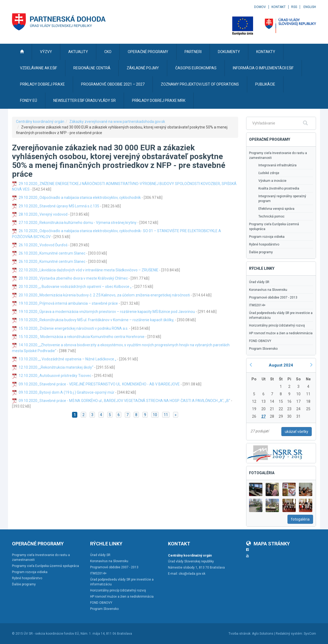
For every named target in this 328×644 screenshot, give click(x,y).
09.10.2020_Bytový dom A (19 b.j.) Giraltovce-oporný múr (67, 392)
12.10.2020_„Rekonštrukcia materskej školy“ (56, 367)
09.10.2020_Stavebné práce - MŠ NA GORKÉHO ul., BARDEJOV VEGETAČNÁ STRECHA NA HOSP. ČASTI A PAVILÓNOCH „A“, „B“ (124, 401)
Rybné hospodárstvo (264, 244)
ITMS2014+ (257, 305)
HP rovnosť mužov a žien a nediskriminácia (281, 333)
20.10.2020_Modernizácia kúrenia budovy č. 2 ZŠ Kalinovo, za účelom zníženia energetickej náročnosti (104, 295)
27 (263, 416)
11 (166, 415)
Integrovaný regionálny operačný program (282, 199)
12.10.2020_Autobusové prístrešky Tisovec (55, 376)
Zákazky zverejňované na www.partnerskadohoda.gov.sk (117, 122)
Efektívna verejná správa (276, 209)
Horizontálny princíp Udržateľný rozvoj (277, 325)
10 (155, 415)
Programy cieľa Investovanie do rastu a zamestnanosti (278, 155)
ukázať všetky (297, 432)
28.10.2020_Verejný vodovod (43, 214)
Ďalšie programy (261, 252)
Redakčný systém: (289, 634)
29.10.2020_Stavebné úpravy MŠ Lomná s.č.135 (59, 206)
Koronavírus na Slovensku (268, 290)
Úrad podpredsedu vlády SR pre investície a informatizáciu (281, 315)
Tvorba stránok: (240, 634)
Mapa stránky (268, 544)
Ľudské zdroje (269, 173)
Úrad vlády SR (259, 282)
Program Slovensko (263, 349)
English (310, 7)
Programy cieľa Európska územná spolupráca (274, 227)
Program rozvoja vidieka (267, 237)
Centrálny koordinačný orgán (40, 122)
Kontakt (279, 7)
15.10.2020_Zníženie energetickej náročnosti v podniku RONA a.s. (73, 328)
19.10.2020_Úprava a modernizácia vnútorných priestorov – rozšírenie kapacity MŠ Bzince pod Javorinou (107, 312)
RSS (294, 7)
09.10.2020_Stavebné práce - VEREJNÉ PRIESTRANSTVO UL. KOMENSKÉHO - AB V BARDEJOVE (99, 384)
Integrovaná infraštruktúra (277, 165)
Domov (260, 7)
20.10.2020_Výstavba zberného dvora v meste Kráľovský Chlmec (73, 278)
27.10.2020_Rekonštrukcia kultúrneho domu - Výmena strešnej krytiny (78, 223)
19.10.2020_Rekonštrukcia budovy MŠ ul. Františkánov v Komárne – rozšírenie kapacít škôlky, (96, 320)
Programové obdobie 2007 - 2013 (273, 297)
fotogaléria (300, 519)
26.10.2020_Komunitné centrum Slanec (52, 253)
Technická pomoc (271, 216)
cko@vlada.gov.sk (192, 574)
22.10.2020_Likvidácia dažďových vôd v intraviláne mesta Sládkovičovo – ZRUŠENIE (89, 270)
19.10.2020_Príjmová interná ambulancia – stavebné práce (68, 303)
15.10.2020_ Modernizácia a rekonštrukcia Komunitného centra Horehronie (82, 337)
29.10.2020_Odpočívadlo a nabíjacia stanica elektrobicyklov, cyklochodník (80, 198)
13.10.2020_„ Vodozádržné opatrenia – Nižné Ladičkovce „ (67, 359)
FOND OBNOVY (260, 341)
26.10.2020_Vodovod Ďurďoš (43, 245)
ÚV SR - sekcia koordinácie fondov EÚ (51, 634)
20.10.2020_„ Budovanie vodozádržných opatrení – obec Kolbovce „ (75, 287)
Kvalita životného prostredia (279, 188)
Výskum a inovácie (272, 181)
